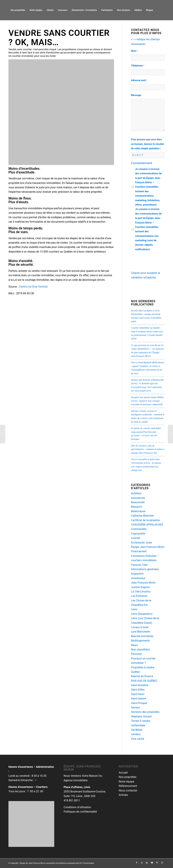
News (134, 645)
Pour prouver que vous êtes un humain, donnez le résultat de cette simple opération (148, 144)
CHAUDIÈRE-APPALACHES (147, 525)
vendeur (136, 734)
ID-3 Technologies (87, 863)
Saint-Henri (138, 694)
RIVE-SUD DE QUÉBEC (144, 681)
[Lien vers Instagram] (162, 863)
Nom (134, 51)
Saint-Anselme (140, 685)
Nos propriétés (128, 777)
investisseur (138, 578)
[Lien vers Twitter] (142, 863)
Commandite (139, 529)
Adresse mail (139, 80)
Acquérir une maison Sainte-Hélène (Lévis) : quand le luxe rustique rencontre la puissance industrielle (147, 401)
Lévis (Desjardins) (142, 614)
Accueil (123, 773)
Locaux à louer (140, 627)
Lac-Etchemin (139, 596)
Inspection (137, 574)
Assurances (138, 498)
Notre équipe (126, 782)
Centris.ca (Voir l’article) (33, 287)
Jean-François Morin (143, 583)
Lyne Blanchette (141, 632)
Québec (136, 672)
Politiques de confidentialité (80, 812)
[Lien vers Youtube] (152, 863)
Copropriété (138, 534)
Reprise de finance (142, 676)
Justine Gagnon (141, 587)
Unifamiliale (138, 725)
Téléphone (138, 66)
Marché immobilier (142, 636)
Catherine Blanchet (143, 516)
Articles (123, 795)
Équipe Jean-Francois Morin (148, 547)
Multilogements (140, 641)
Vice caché (138, 739)
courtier (136, 538)
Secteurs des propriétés (145, 712)
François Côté (139, 565)
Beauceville (138, 502)
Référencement (128, 786)
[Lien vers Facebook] (137, 863)
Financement (139, 551)
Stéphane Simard (141, 716)
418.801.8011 (72, 800)
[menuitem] (18, 10)
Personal (136, 654)
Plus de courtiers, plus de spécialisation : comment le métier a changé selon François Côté (148, 449)
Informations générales (145, 569)
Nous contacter (128, 790)
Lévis (134, 609)
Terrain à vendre (141, 721)
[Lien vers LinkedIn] (147, 863)
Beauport (137, 507)
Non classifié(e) (141, 650)
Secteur (136, 708)
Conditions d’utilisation (77, 807)
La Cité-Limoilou (141, 592)
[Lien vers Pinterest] (157, 863)
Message (136, 95)
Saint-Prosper (139, 703)
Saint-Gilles (138, 690)
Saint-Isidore (139, 699)
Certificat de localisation (146, 520)
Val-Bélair (137, 730)
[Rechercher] (50, 30)
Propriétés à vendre (143, 667)
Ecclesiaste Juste (142, 543)
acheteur (136, 493)
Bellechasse (138, 511)
